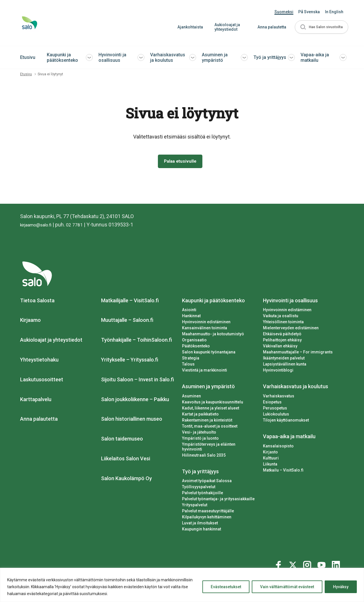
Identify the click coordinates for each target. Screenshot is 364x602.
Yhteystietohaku (39, 361)
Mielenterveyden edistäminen (291, 329)
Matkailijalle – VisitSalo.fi (130, 302)
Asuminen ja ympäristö (215, 57)
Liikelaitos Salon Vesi (126, 460)
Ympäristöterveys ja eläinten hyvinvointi (219, 445)
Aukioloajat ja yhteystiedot (225, 27)
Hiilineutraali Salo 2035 (204, 451)
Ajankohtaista (188, 27)
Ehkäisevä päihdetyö (282, 335)
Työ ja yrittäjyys (270, 57)
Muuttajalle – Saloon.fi (127, 321)
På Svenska (309, 12)
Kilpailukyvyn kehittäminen (207, 513)
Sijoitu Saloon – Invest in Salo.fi (138, 381)
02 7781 (82, 226)
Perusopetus (275, 409)
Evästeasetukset (226, 587)
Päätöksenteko (196, 347)
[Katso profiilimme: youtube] (322, 560)
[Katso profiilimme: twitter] (294, 560)
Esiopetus (272, 403)
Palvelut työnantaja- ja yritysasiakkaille (218, 495)
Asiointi (189, 311)
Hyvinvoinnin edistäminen (206, 323)
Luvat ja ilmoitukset (200, 520)
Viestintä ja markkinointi (205, 371)
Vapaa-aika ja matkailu (315, 57)
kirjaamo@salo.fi (39, 226)
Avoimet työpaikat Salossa (207, 477)
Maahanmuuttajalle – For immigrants (298, 353)
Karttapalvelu (36, 400)
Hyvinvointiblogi (278, 371)
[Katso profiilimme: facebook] (279, 560)
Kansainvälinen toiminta (205, 329)
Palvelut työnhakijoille (203, 489)
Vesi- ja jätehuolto (199, 433)
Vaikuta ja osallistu (281, 317)
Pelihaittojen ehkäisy (282, 341)
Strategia (191, 359)
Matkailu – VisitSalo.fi (283, 471)
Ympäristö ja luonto (200, 439)
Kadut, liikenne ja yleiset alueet (211, 409)
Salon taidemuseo (122, 440)
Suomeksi (284, 12)
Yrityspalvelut (195, 501)
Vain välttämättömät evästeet (287, 587)
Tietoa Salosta (37, 302)
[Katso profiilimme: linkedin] (337, 560)
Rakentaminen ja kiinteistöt (207, 421)
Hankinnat (191, 317)
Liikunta (270, 465)
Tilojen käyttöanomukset (286, 421)
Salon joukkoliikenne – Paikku (135, 400)
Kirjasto (270, 453)
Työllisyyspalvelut (199, 483)
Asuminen (191, 397)
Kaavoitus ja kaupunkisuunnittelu (213, 403)
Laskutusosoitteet (42, 381)
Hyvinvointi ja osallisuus (112, 57)
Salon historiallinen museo (132, 420)
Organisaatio (194, 341)
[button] (320, 27)
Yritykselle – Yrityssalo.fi (130, 361)
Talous (188, 365)
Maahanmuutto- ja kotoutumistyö (213, 335)
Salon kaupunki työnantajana (209, 353)
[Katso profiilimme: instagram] (308, 560)
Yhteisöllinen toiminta (283, 323)
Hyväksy (341, 587)
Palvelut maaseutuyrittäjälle (208, 507)
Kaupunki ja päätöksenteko (62, 57)
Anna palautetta (270, 27)
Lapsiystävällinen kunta (285, 365)
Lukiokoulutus (276, 415)
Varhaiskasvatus (279, 397)
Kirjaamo (30, 321)
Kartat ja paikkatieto (200, 415)
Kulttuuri (271, 459)
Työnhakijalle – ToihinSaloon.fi (136, 341)
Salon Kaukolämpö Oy (126, 479)
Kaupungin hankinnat (202, 526)
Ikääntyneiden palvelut (284, 359)
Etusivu (28, 57)
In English (334, 12)
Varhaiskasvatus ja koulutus (168, 57)
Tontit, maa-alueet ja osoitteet (210, 427)
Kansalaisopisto (278, 447)
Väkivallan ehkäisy (280, 347)
